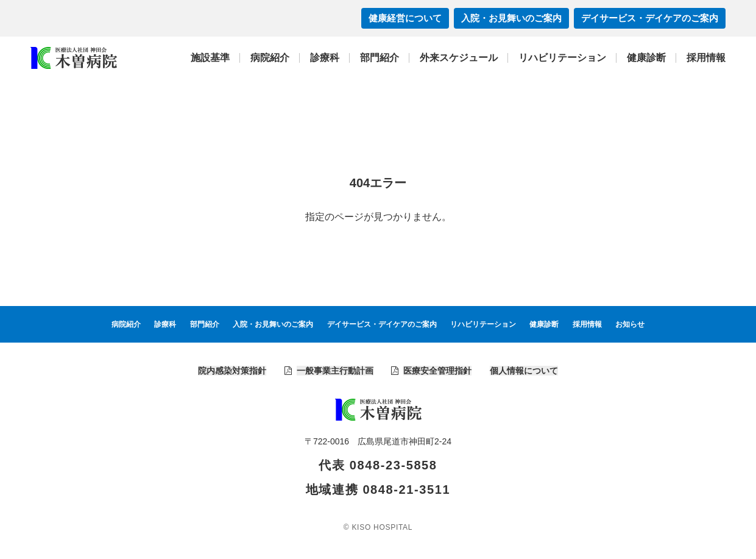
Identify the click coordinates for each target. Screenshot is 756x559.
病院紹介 (270, 58)
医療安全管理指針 (437, 371)
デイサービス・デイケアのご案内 (650, 18)
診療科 (325, 58)
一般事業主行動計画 (335, 371)
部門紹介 (380, 58)
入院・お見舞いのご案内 (511, 18)
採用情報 (706, 58)
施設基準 (210, 58)
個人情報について (524, 371)
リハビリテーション (562, 58)
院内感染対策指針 (232, 371)
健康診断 (646, 58)
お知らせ (630, 324)
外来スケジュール (459, 58)
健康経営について (405, 18)
